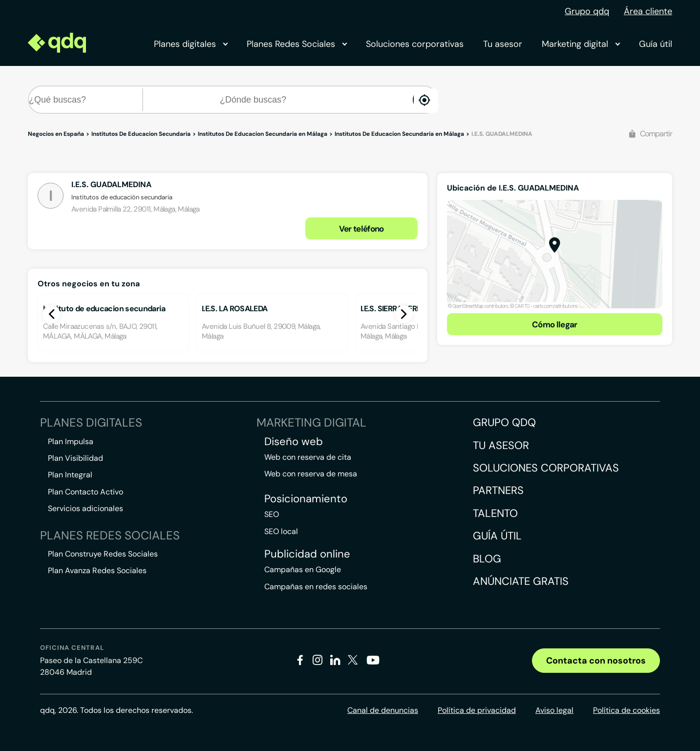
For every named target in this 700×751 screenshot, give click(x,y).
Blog (487, 559)
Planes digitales (191, 44)
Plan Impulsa (71, 441)
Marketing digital (581, 44)
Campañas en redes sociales (316, 587)
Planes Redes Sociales (297, 44)
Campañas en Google (303, 569)
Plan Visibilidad (75, 458)
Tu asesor (503, 44)
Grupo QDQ (504, 422)
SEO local (281, 531)
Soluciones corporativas (415, 44)
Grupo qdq (587, 11)
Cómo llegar (555, 324)
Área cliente (648, 11)
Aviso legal (554, 710)
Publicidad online (307, 554)
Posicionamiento (306, 499)
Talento (495, 513)
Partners (498, 490)
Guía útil (656, 44)
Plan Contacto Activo (85, 492)
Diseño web (294, 442)
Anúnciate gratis (521, 581)
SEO (272, 514)
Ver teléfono (361, 229)
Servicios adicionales (85, 508)
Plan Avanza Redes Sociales (97, 570)
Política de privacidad (477, 710)
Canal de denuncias (383, 710)
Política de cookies (626, 710)
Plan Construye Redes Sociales (103, 554)
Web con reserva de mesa (311, 474)
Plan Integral (70, 475)
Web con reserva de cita (308, 457)
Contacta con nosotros (596, 661)
